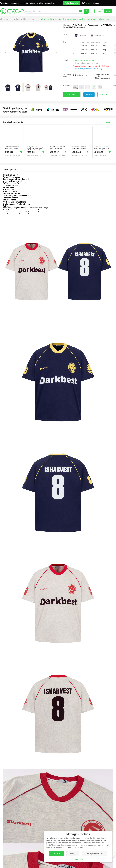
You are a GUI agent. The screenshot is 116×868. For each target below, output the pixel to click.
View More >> (108, 122)
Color (65, 35)
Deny (73, 853)
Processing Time (67, 76)
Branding (66, 86)
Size (65, 42)
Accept (56, 853)
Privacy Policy (78, 859)
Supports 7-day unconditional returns (88, 69)
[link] (5, 19)
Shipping (66, 60)
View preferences (95, 853)
